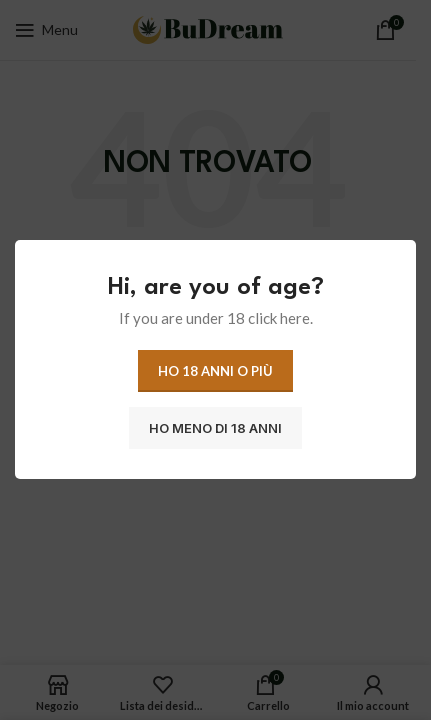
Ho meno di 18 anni (215, 428)
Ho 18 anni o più (215, 371)
